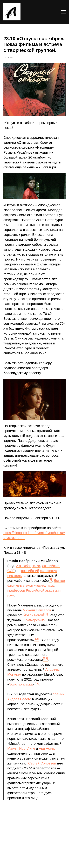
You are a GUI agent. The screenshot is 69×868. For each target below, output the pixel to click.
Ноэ (22, 748)
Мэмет (12, 748)
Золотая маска (21, 684)
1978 (36, 566)
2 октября (24, 566)
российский (30, 571)
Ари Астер (47, 748)
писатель (15, 576)
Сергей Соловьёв (42, 763)
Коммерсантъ (34, 620)
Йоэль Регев (33, 615)
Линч (31, 748)
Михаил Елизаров (37, 610)
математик (48, 571)
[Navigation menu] (63, 12)
